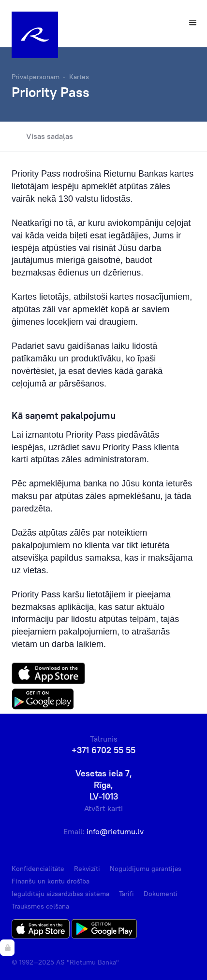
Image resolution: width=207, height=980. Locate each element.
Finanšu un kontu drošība (51, 881)
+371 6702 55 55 (103, 750)
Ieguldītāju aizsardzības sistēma (60, 894)
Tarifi (126, 894)
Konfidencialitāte (38, 869)
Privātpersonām (36, 77)
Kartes (79, 77)
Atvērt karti (103, 808)
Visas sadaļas (42, 137)
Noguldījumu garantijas (146, 869)
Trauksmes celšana (40, 906)
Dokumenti (161, 894)
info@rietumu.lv (115, 831)
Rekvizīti (87, 869)
